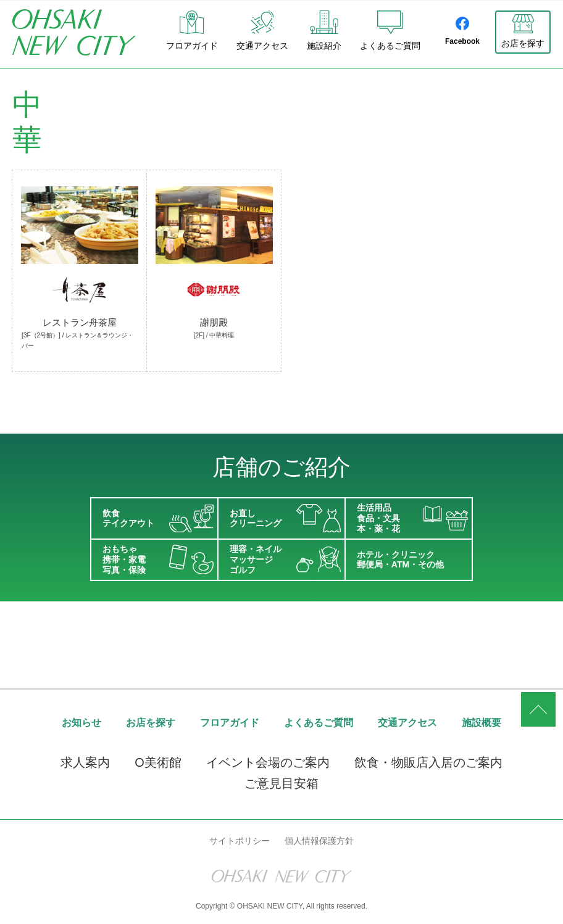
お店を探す (523, 43)
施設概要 (482, 723)
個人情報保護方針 (319, 841)
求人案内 (85, 763)
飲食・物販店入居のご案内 (428, 763)
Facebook (462, 31)
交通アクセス (262, 31)
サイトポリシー (240, 841)
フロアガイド (192, 31)
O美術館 (158, 763)
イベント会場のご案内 (268, 763)
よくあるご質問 (390, 31)
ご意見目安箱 (281, 784)
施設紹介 (324, 31)
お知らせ (81, 723)
